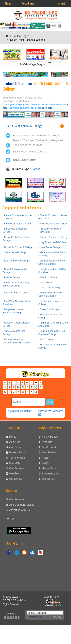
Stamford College (49, 277)
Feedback (15, 474)
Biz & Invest (49, 447)
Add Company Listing (22, 505)
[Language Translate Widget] (45, 613)
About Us (15, 442)
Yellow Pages (28, 3)
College (36, 169)
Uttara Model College (51, 288)
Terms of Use (17, 458)
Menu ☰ (62, 3)
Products (47, 442)
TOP (11, 519)
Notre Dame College (50, 247)
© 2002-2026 (10, 597)
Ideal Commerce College (17, 261)
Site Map (14, 463)
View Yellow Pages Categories (36, 64)
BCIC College (47, 339)
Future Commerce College (17, 224)
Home (8, 3)
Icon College (46, 283)
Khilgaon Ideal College (15, 293)
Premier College (12, 277)
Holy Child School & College (18, 247)
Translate (52, 617)
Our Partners (17, 468)
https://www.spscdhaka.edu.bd (30, 152)
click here (47, 108)
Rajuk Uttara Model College (54, 224)
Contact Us (16, 479)
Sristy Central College (15, 252)
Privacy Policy (17, 452)
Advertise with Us (19, 510)
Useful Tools (49, 468)
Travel (46, 458)
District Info (49, 479)
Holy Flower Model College (53, 242)
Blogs (45, 463)
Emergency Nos (51, 474)
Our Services (17, 447)
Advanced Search (20, 411)
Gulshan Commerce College (54, 237)
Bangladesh (49, 452)
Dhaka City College (50, 309)
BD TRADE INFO (13, 600)
